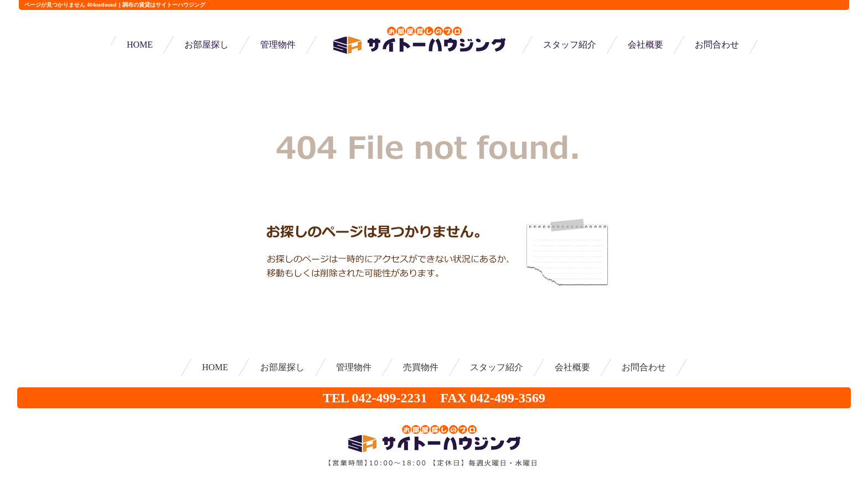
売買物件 (421, 367)
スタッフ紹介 (570, 45)
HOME (140, 45)
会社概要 (645, 45)
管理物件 (278, 45)
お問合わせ (717, 45)
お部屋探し (206, 45)
